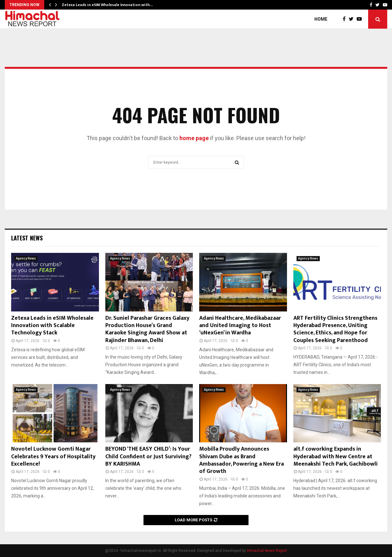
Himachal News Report (267, 551)
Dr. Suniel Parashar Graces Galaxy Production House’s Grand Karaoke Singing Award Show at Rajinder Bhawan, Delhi (147, 329)
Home (321, 19)
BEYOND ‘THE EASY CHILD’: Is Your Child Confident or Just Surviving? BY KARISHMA (148, 457)
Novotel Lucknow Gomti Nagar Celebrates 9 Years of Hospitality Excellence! (53, 457)
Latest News (27, 238)
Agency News (26, 258)
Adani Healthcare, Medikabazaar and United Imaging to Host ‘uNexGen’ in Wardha (240, 326)
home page (194, 138)
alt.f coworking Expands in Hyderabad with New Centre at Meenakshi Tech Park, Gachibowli (336, 457)
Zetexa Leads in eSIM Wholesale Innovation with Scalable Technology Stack (52, 326)
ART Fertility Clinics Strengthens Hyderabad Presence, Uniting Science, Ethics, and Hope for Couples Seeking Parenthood (335, 329)
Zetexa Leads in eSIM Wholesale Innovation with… (107, 5)
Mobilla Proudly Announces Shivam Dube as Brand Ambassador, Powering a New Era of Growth (241, 460)
